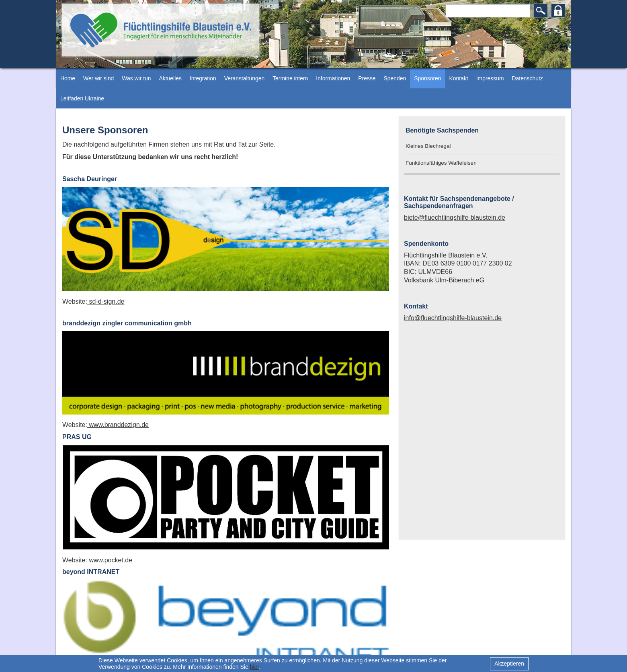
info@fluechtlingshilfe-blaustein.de (453, 318)
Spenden (395, 78)
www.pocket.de (110, 560)
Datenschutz (528, 78)
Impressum (490, 78)
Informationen (333, 78)
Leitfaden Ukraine (82, 98)
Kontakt (459, 78)
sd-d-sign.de (106, 301)
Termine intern (290, 78)
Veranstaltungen (245, 78)
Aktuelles (170, 78)
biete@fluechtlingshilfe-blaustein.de (455, 218)
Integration (203, 78)
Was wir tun (136, 78)
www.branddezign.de (118, 425)
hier (255, 667)
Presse (367, 78)
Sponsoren (427, 78)
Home (68, 78)
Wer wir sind (98, 78)
